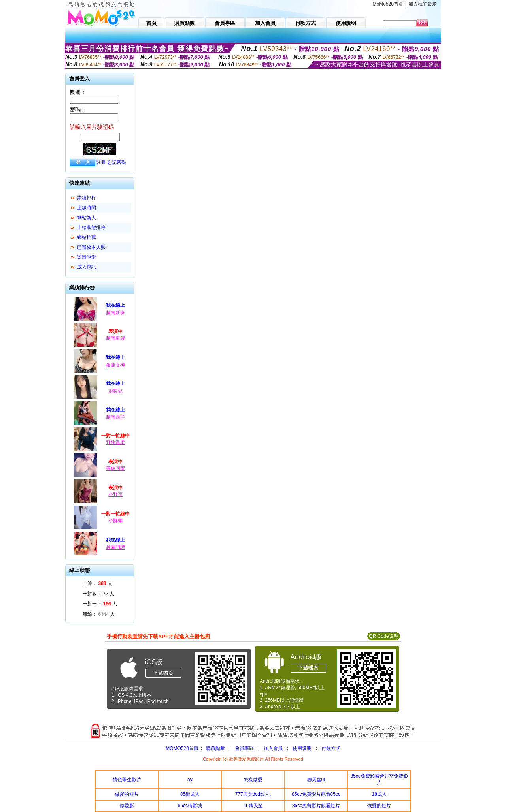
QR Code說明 (383, 636)
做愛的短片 (127, 794)
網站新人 (87, 218)
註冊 (101, 162)
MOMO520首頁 (182, 748)
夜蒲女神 (115, 365)
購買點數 (215, 748)
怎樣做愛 (253, 780)
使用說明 (302, 748)
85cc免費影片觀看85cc (316, 794)
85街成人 (190, 794)
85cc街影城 (190, 806)
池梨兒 (115, 391)
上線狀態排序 (91, 227)
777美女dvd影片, (253, 794)
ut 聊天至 (253, 806)
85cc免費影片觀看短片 (316, 806)
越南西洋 (115, 417)
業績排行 (87, 198)
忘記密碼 (117, 162)
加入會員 (273, 748)
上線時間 (87, 208)
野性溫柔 (115, 442)
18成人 (379, 794)
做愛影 (127, 806)
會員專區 (244, 748)
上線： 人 (97, 583)
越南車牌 (115, 338)
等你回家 (115, 468)
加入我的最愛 (423, 4)
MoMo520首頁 (388, 4)
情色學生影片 (127, 780)
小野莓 (115, 494)
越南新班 (115, 313)
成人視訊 (87, 267)
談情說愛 (87, 257)
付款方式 (331, 748)
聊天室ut (316, 780)
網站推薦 (87, 237)
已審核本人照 (91, 247)
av (190, 780)
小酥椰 (115, 521)
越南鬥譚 (115, 547)
